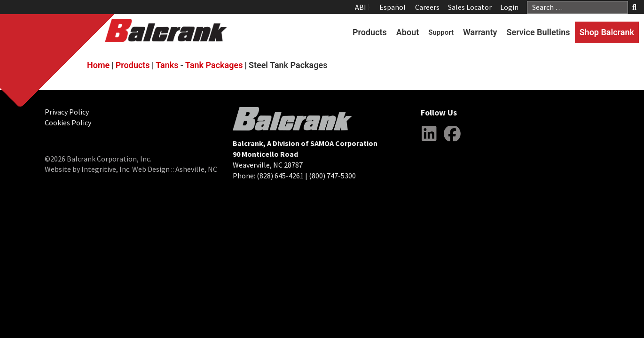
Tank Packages (214, 65)
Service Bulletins (538, 32)
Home (98, 65)
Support (441, 32)
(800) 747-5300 (332, 176)
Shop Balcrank (607, 32)
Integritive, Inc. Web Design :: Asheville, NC (149, 169)
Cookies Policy (68, 123)
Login (509, 7)
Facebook (452, 141)
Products (370, 32)
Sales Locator (470, 7)
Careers (427, 7)
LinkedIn (429, 141)
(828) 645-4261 (280, 176)
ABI (361, 7)
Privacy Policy (67, 112)
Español (393, 7)
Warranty (480, 32)
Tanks (167, 65)
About (408, 32)
